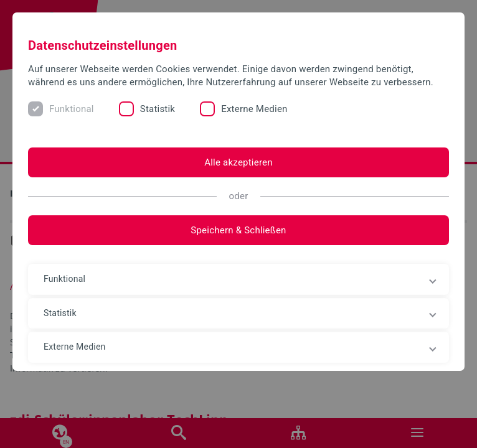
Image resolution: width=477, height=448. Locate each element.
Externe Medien (254, 109)
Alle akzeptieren (238, 162)
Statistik (158, 109)
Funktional (72, 109)
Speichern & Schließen (238, 230)
